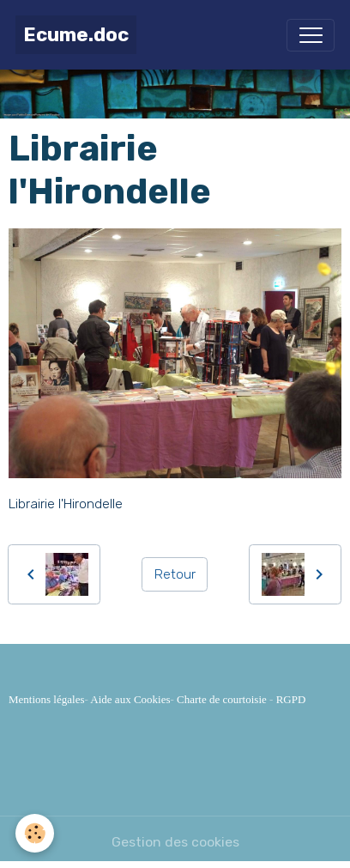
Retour (175, 574)
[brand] (76, 35)
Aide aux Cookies (130, 699)
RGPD (291, 699)
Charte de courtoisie (222, 699)
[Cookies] (35, 833)
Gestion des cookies (175, 842)
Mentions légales (46, 699)
